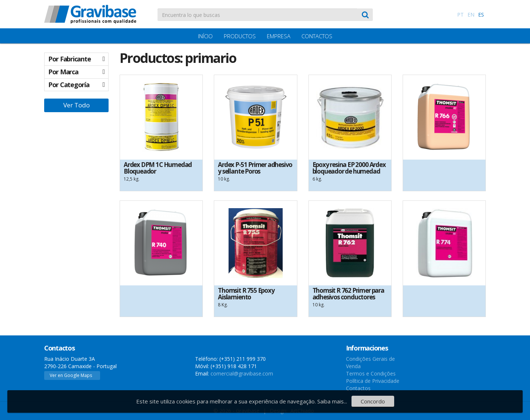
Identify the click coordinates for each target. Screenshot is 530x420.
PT (460, 15)
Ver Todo (77, 105)
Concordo (373, 401)
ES (481, 15)
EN (471, 15)
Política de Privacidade (373, 381)
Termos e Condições (371, 373)
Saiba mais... (332, 401)
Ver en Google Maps (71, 375)
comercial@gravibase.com (242, 373)
